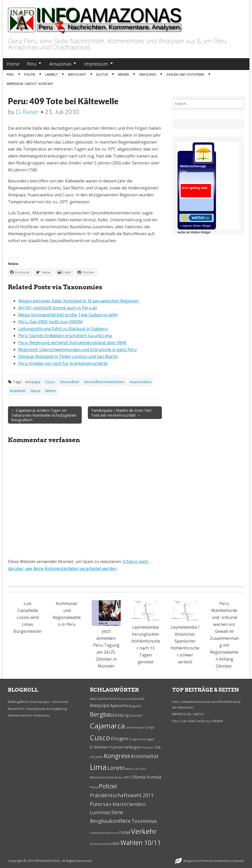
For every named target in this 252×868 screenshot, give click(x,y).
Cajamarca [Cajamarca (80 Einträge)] (107, 726)
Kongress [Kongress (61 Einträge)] (117, 756)
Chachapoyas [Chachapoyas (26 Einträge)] (135, 727)
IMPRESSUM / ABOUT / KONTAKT (30, 84)
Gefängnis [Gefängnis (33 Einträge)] (132, 747)
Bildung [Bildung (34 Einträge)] (122, 715)
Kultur (102, 74)
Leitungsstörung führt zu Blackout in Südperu (63, 329)
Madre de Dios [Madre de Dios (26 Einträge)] (136, 769)
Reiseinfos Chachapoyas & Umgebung (37, 709)
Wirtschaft (77, 74)
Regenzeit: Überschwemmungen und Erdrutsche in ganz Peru (77, 349)
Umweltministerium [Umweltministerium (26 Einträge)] (104, 833)
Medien (123, 74)
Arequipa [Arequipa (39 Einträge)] (100, 705)
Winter (50, 391)
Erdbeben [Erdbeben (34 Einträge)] (99, 747)
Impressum (96, 64)
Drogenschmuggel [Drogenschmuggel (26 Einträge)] (142, 739)
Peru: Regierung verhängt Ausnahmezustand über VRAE (72, 343)
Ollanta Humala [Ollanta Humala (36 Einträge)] (146, 777)
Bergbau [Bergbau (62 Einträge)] (102, 714)
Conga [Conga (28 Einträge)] (150, 727)
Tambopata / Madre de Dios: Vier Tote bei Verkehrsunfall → (122, 413)
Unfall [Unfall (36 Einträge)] (124, 832)
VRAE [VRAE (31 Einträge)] (115, 844)
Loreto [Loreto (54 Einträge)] (116, 768)
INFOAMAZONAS (48, 861)
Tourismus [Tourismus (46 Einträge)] (144, 821)
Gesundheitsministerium (104, 382)
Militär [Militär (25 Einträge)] (119, 778)
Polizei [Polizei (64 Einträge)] (108, 786)
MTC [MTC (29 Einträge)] (127, 777)
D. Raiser (27, 112)
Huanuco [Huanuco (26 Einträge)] (148, 747)
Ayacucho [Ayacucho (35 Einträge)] (119, 706)
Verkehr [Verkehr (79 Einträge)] (144, 831)
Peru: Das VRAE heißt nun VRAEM (50, 322)
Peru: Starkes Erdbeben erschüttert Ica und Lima (65, 336)
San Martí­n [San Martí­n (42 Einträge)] (115, 804)
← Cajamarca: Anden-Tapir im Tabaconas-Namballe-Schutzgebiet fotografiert (44, 415)
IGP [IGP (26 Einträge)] (92, 757)
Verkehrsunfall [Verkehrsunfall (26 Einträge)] (100, 844)
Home (13, 64)
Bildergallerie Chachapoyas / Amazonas (38, 702)
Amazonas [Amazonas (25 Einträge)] (126, 699)
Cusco (50, 382)
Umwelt (52, 74)
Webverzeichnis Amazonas (29, 715)
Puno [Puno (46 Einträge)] (96, 804)
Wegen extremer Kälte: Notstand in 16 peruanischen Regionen (78, 301)
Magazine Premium (198, 861)
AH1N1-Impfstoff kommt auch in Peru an (58, 308)
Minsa (35, 391)
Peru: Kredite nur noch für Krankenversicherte (63, 363)
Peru (32, 64)
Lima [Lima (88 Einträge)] (98, 767)
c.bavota (237, 861)
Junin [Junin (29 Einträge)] (99, 757)
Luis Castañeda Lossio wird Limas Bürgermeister (28, 617)
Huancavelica (140, 382)
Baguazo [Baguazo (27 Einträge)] (135, 706)
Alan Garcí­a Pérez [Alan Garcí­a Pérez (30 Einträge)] (104, 699)
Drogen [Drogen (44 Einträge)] (120, 739)
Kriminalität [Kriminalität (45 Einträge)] (145, 756)
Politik (30, 74)
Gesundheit (69, 382)
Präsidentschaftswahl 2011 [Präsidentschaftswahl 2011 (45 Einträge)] (122, 795)
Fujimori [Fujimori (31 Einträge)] (116, 747)
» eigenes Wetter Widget (195, 226)
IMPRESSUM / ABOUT (188, 714)
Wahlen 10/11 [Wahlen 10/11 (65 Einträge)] (141, 843)
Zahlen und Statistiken (185, 74)
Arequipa (33, 382)
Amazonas (60, 64)
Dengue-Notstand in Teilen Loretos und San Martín (68, 356)
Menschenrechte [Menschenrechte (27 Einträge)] (102, 778)
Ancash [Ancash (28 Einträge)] (139, 699)
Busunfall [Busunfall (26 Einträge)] (136, 716)
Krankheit (18, 391)
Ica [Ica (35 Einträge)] (158, 747)
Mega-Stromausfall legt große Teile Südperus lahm (68, 315)
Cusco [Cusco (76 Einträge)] (100, 738)
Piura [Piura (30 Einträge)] (94, 787)
